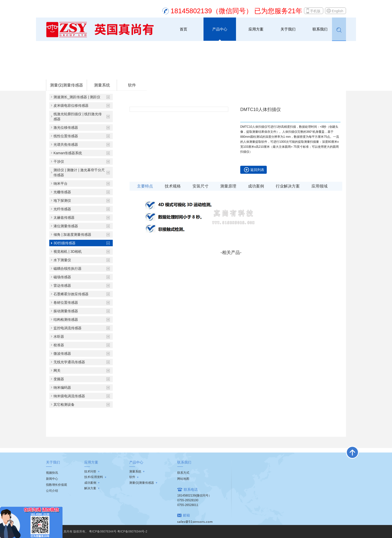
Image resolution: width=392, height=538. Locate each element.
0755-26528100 (188, 500)
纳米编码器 (62, 387)
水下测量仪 (62, 260)
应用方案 (256, 29)
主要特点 (145, 186)
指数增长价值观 (56, 485)
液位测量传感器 (66, 226)
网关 (57, 370)
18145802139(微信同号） (194, 495)
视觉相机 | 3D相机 (68, 251)
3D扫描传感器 (112, 73)
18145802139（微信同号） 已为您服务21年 (236, 11)
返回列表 (257, 170)
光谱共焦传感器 (66, 144)
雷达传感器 (62, 285)
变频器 (59, 379)
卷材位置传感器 (66, 302)
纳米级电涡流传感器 (69, 396)
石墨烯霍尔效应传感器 (71, 294)
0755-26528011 (188, 505)
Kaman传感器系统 (68, 153)
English (337, 11)
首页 (183, 29)
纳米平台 (60, 183)
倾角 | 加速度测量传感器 (72, 234)
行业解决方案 (288, 186)
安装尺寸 (200, 186)
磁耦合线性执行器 (67, 268)
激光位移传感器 (66, 127)
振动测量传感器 (66, 311)
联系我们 (320, 29)
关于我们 (288, 29)
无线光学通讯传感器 (69, 362)
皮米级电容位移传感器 (71, 105)
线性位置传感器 (66, 136)
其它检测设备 (64, 404)
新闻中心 (52, 479)
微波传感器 (62, 353)
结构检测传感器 (66, 319)
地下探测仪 (62, 200)
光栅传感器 (62, 192)
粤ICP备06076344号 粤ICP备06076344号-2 (118, 531)
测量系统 (102, 85)
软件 (132, 85)
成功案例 (256, 186)
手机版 (315, 11)
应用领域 (319, 186)
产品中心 (220, 29)
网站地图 (183, 479)
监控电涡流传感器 (67, 328)
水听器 (59, 336)
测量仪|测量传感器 (85, 73)
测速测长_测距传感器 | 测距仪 (77, 97)
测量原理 (228, 186)
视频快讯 (52, 473)
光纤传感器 (62, 209)
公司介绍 (52, 491)
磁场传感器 (62, 277)
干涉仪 (59, 161)
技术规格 (173, 186)
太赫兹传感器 (64, 217)
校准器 (59, 345)
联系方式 (183, 473)
